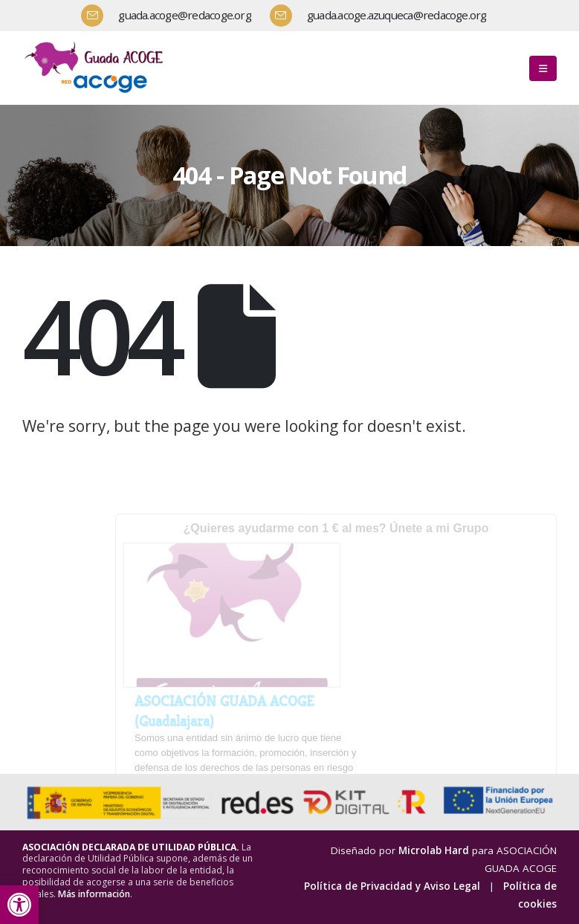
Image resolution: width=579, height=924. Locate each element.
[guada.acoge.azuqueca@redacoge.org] (384, 16)
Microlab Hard (434, 850)
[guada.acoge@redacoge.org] (172, 16)
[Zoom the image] (97, 44)
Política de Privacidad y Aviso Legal (392, 886)
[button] (19, 905)
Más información (94, 894)
